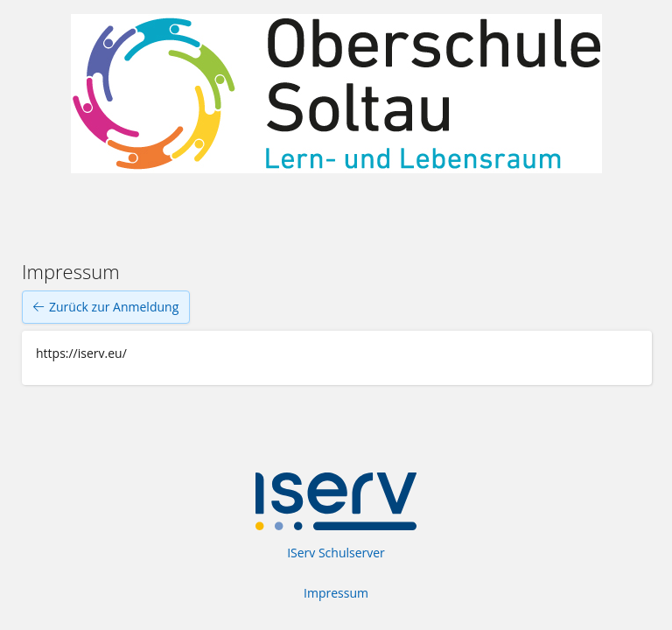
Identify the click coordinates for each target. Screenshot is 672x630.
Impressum (336, 593)
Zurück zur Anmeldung (106, 307)
